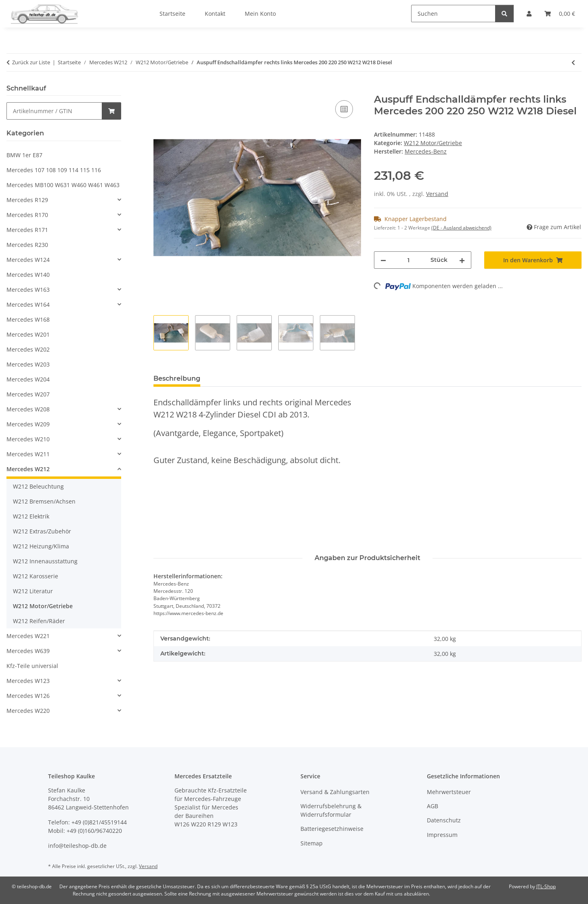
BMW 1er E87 (24, 155)
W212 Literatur (33, 591)
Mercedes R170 (27, 215)
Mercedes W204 (28, 379)
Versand (437, 194)
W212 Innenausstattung (45, 561)
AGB (433, 806)
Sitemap (312, 843)
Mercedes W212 (28, 469)
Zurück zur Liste (31, 62)
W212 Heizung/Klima (41, 546)
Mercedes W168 (28, 319)
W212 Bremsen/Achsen (44, 501)
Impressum (442, 835)
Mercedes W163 (28, 290)
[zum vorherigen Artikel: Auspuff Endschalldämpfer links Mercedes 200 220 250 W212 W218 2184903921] (573, 62)
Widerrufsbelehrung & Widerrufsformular (331, 810)
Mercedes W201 (28, 334)
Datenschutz (444, 820)
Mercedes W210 (28, 439)
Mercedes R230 (27, 245)
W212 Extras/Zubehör (42, 531)
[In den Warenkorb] (160, 89)
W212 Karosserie (36, 576)
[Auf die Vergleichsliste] (344, 109)
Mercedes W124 (28, 260)
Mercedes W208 (28, 409)
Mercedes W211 (28, 454)
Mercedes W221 (28, 636)
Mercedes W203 (28, 364)
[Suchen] (453, 14)
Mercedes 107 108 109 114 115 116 (54, 170)
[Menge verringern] (383, 260)
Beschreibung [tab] (177, 378)
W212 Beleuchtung (38, 486)
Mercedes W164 (28, 304)
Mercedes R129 (27, 200)
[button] (64, 200)
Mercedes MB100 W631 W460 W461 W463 (63, 185)
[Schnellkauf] (54, 111)
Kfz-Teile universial (32, 666)
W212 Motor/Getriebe (433, 143)
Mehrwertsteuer (449, 792)
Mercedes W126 (28, 696)
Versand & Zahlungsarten (335, 792)
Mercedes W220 (28, 711)
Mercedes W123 (28, 681)
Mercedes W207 (28, 394)
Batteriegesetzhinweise (332, 829)
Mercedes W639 (28, 651)
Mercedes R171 (27, 230)
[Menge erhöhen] (462, 260)
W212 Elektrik (31, 516)
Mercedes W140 (28, 275)
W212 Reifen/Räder (39, 621)
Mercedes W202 (28, 349)
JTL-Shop (546, 886)
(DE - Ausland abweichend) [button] (461, 228)
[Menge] (408, 260)
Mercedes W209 (28, 424)
